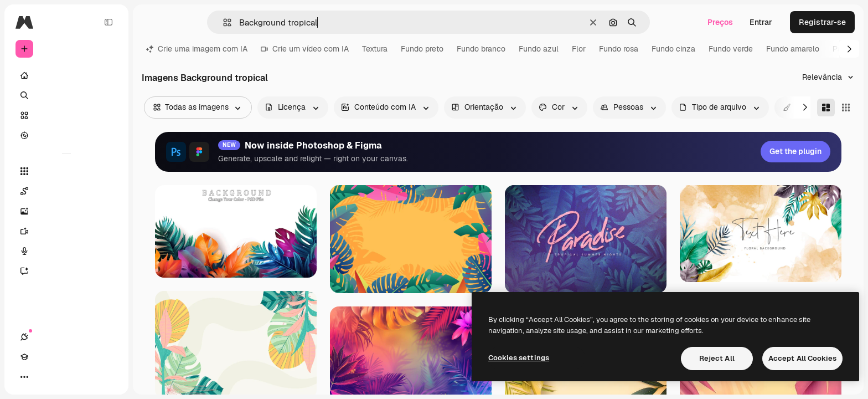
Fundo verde (731, 49)
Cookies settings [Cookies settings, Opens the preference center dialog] (519, 358)
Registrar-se (822, 22)
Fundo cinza (673, 49)
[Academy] (44, 377)
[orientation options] (485, 108)
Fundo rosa (619, 49)
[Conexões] (24, 377)
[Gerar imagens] (66, 211)
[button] (223, 22)
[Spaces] (66, 191)
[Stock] (66, 115)
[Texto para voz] (66, 251)
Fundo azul (539, 49)
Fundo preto (422, 49)
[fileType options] (720, 108)
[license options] (293, 108)
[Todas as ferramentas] (66, 171)
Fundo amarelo (793, 49)
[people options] (629, 108)
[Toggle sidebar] (108, 22)
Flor (579, 49)
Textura (375, 49)
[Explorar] (66, 135)
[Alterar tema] (64, 377)
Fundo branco (481, 49)
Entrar (761, 22)
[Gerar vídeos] (66, 231)
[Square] (846, 108)
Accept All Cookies (802, 358)
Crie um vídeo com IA (305, 49)
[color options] (559, 108)
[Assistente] (66, 271)
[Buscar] (66, 95)
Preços (720, 22)
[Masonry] (826, 108)
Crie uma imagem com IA (197, 49)
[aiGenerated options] (386, 108)
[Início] (66, 75)
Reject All (717, 358)
